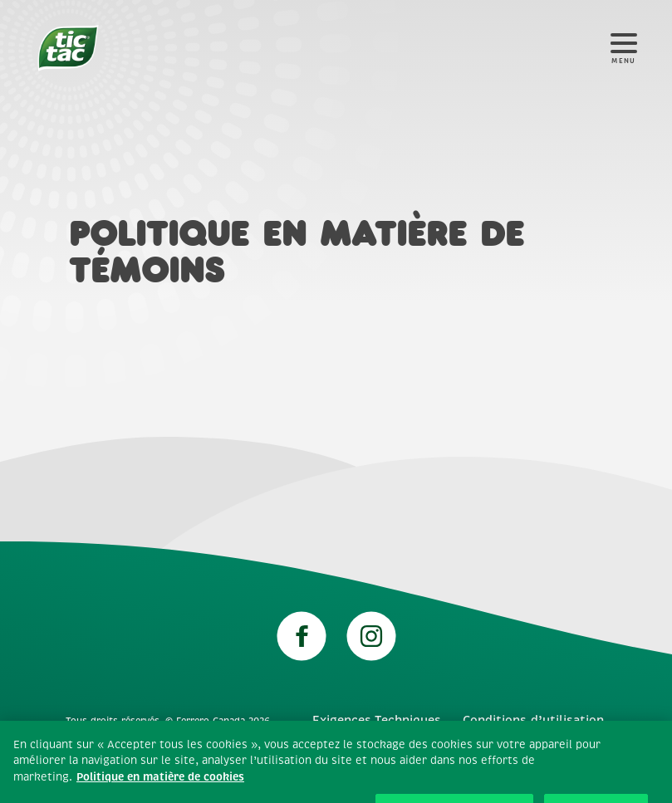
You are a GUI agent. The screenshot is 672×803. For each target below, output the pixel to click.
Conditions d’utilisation (533, 720)
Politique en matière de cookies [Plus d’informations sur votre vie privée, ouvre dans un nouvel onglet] (160, 784)
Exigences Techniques (377, 720)
